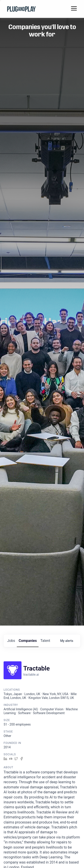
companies (28, 641)
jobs (11, 641)
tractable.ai (31, 675)
